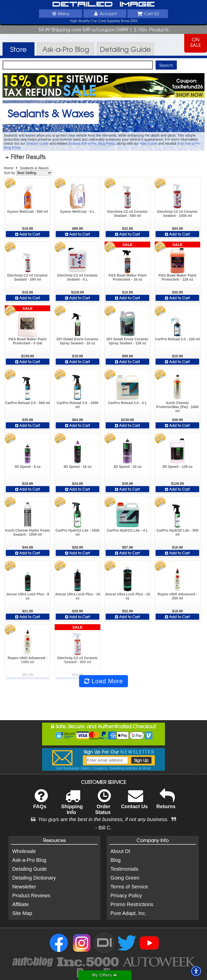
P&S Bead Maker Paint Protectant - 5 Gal (27, 341)
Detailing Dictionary (34, 878)
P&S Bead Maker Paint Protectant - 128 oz (177, 277)
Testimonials (124, 869)
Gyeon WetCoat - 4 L (78, 212)
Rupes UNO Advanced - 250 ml (177, 596)
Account (105, 13)
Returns (166, 802)
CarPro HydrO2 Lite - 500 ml (178, 532)
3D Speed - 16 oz (77, 467)
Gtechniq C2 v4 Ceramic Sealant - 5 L (77, 277)
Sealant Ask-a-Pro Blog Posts (92, 143)
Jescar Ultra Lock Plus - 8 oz (27, 596)
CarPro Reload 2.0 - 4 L (127, 403)
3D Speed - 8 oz (27, 467)
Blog (116, 860)
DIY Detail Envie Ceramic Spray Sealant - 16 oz (77, 341)
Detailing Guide (30, 869)
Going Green (125, 878)
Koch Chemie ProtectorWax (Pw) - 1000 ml (178, 407)
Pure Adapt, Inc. (128, 913)
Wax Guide (149, 143)
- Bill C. (103, 828)
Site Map (22, 913)
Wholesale (24, 851)
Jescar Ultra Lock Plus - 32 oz (127, 596)
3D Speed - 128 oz (177, 467)
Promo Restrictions (132, 904)
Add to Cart (28, 234)
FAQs (40, 802)
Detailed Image (103, 5)
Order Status (103, 805)
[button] (196, 971)
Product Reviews (31, 895)
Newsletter (24, 887)
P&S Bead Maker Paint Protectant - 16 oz (127, 277)
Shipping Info (72, 805)
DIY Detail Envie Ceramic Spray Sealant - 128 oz (127, 341)
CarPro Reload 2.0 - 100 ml (177, 339)
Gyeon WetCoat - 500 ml (28, 212)
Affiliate (20, 904)
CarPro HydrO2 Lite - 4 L (128, 530)
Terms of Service (129, 887)
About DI (120, 851)
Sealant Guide (37, 143)
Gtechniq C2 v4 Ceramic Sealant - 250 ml (27, 277)
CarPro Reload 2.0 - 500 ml (27, 403)
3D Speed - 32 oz (127, 467)
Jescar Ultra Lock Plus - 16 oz (78, 596)
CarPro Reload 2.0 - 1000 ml (78, 405)
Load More (103, 681)
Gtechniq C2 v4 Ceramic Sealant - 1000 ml (177, 214)
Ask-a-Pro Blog (29, 860)
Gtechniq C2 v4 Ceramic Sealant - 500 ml (128, 214)
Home (8, 168)
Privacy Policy (126, 895)
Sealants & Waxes (34, 168)
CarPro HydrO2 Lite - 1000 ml (78, 532)
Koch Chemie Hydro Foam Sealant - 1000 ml (27, 532)
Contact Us (135, 802)
